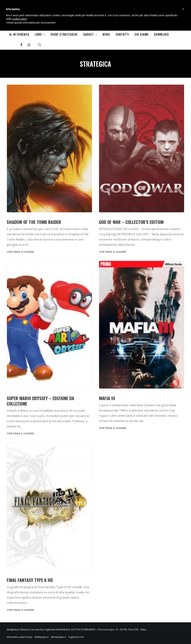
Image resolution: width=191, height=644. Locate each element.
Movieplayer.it (58, 637)
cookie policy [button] (19, 19)
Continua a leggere (21, 252)
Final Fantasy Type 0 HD (30, 580)
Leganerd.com (76, 637)
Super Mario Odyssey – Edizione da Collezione (40, 401)
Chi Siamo (141, 34)
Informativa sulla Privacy (19, 637)
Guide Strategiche (64, 34)
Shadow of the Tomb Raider (34, 222)
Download (161, 34)
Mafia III (107, 398)
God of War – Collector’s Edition (131, 222)
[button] (183, 9)
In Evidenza (19, 34)
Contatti (122, 34)
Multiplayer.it (42, 637)
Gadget (90, 34)
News (106, 34)
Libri (40, 34)
